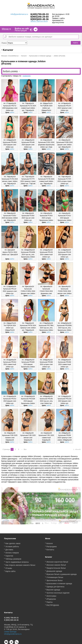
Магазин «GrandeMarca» (10, 56)
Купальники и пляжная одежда (40, 56)
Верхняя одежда (53, 589)
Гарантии (9, 555)
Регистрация (21, 30)
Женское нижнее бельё (56, 564)
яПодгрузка (51, 598)
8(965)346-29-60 (40, 17)
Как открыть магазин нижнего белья (20, 564)
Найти (75, 43)
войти (12, 112)
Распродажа (52, 546)
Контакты (50, 549)
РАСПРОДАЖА (53, 604)
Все (25, 449)
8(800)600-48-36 (40, 19)
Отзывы (9, 567)
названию (27, 76)
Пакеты (49, 601)
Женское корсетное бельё (57, 561)
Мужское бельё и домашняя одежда (61, 573)
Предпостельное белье (56, 567)
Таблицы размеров (13, 558)
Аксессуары (51, 595)
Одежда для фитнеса (55, 586)
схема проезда (10, 631)
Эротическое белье (54, 580)
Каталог (24, 56)
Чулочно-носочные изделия (58, 592)
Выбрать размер (10, 71)
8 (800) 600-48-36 (11, 619)
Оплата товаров (12, 552)
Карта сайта (10, 570)
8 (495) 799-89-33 (11, 617)
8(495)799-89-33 (40, 14)
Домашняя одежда (54, 570)
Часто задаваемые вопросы (17, 561)
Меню (6, 29)
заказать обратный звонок (39, 21)
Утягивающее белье (55, 576)
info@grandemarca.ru (19, 14)
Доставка (9, 549)
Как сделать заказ (13, 543)
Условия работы (12, 546)
